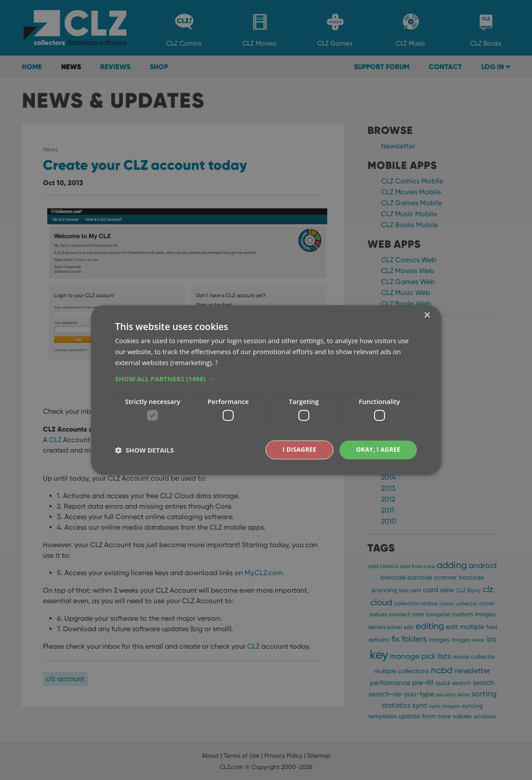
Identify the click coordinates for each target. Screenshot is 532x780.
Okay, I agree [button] (377, 450)
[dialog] (266, 390)
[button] (266, 378)
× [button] (427, 315)
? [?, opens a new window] (217, 362)
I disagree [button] (297, 450)
